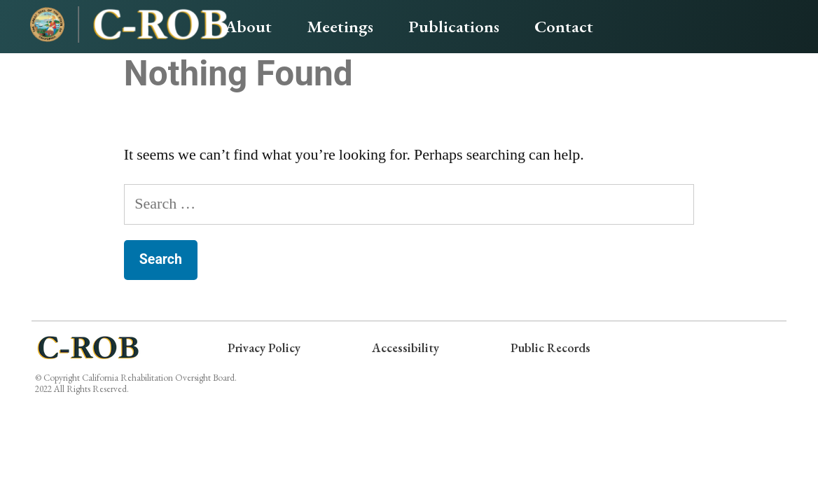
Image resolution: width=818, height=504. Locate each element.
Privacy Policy (258, 348)
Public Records (556, 348)
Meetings (340, 26)
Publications (454, 26)
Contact (564, 26)
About (248, 26)
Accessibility (405, 348)
